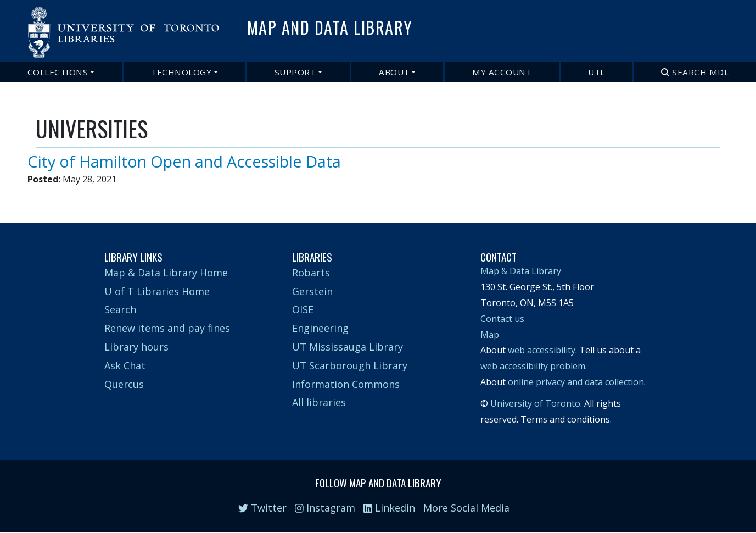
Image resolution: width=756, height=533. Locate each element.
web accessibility (542, 350)
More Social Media (466, 508)
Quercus (124, 384)
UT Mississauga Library (348, 347)
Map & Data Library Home (166, 273)
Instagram (325, 508)
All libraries (319, 402)
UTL (597, 72)
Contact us (502, 319)
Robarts (311, 273)
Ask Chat (125, 365)
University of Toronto (535, 403)
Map (490, 335)
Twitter (262, 508)
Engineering (320, 328)
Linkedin (389, 508)
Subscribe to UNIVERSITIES (40, 191)
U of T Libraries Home (157, 291)
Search (120, 309)
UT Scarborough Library (350, 365)
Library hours (136, 347)
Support (295, 72)
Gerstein (312, 291)
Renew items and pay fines (167, 328)
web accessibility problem (533, 366)
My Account (502, 72)
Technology (181, 72)
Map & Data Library (521, 271)
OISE (303, 309)
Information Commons (346, 384)
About (394, 72)
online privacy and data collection (576, 382)
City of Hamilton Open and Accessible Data (184, 161)
